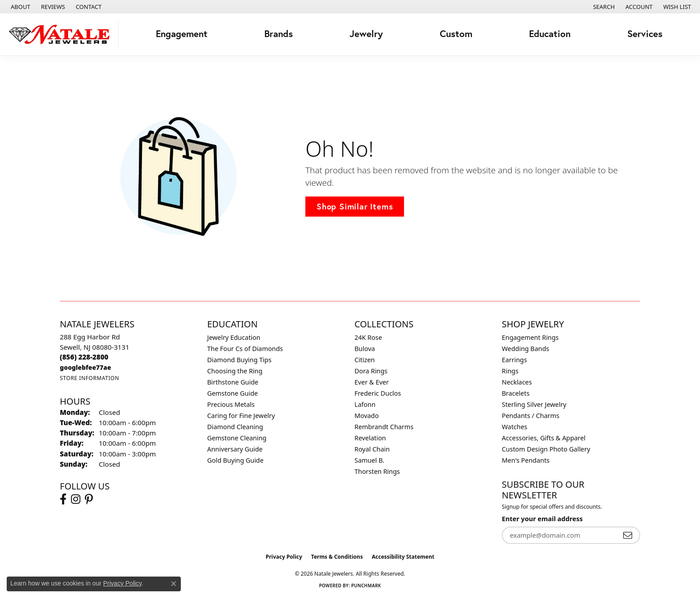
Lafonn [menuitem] (365, 404)
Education (550, 34)
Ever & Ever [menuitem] (372, 382)
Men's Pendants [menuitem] (526, 460)
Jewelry (366, 34)
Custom (456, 34)
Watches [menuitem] (515, 427)
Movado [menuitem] (367, 416)
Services (645, 34)
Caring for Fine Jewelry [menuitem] (241, 416)
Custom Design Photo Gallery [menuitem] (546, 449)
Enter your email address (542, 519)
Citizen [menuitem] (365, 360)
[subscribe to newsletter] (628, 535)
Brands (279, 34)
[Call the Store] (84, 357)
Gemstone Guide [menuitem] (233, 393)
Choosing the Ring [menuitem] (235, 371)
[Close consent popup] (174, 584)
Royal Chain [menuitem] (372, 449)
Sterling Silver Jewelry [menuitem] (534, 404)
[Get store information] (90, 378)
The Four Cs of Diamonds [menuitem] (245, 349)
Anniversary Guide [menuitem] (235, 449)
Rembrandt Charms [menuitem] (384, 427)
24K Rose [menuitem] (368, 337)
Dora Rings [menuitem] (371, 371)
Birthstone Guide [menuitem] (233, 382)
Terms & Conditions (337, 557)
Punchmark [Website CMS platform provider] (366, 585)
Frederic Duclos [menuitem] (378, 393)
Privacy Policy (284, 557)
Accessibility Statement (403, 557)
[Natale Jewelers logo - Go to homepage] (62, 34)
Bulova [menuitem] (365, 349)
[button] (603, 7)
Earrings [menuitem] (514, 360)
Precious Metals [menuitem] (231, 404)
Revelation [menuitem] (370, 438)
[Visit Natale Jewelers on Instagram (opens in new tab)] (76, 499)
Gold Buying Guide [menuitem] (235, 460)
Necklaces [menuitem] (517, 382)
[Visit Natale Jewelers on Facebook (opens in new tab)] (63, 499)
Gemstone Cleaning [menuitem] (237, 438)
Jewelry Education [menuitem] (234, 337)
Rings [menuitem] (510, 371)
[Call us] (85, 367)
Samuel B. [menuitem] (369, 460)
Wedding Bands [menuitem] (525, 349)
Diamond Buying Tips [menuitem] (239, 360)
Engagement (182, 34)
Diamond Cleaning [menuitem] (235, 427)
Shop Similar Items (355, 206)
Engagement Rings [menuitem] (530, 337)
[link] (20, 7)
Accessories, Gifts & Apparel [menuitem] (544, 438)
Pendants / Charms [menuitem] (531, 416)
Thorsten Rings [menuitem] (377, 471)
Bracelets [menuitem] (516, 393)
